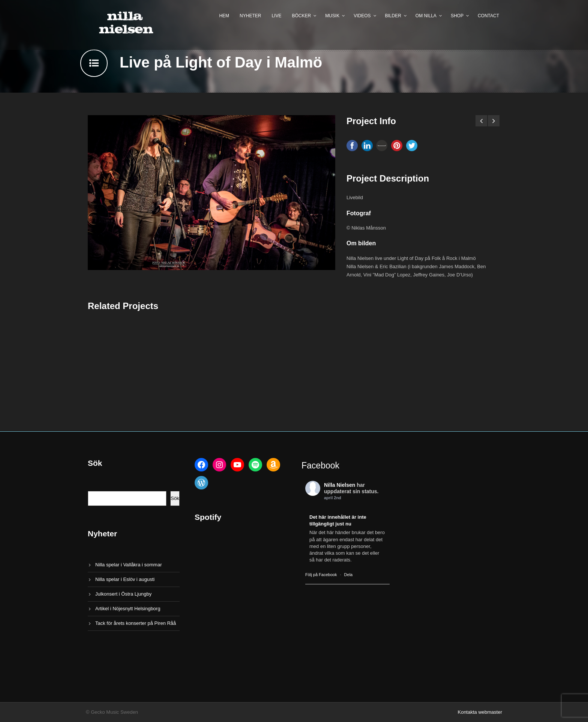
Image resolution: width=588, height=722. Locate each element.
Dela (349, 575)
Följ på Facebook (321, 575)
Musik (332, 16)
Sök (175, 498)
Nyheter (250, 16)
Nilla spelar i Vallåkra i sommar (128, 565)
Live (276, 16)
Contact (488, 16)
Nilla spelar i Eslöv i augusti (125, 579)
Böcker (301, 16)
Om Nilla (426, 16)
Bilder (393, 16)
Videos (362, 16)
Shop (457, 16)
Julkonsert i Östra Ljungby (123, 594)
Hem (224, 16)
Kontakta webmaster (480, 712)
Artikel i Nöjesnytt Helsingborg (128, 609)
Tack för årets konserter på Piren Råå (136, 623)
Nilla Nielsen (340, 485)
